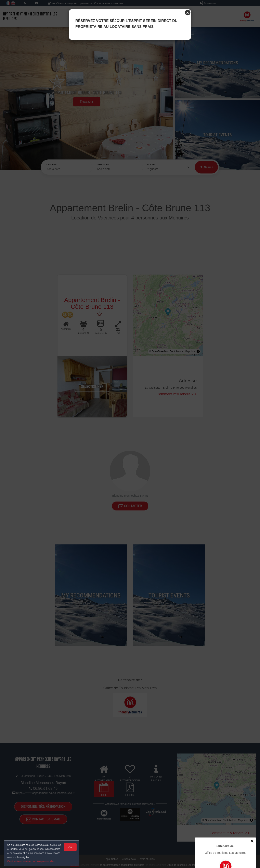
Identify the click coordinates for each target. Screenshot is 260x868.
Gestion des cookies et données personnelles (31, 861)
